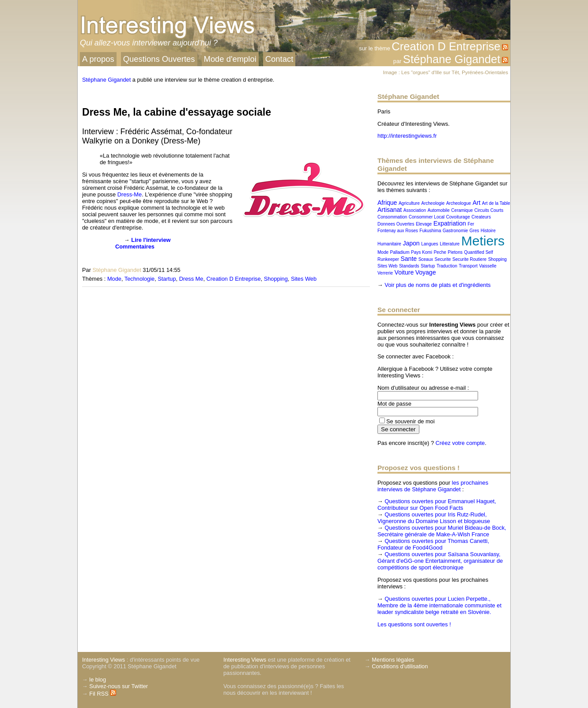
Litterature (450, 244)
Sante (409, 259)
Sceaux (426, 259)
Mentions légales (393, 660)
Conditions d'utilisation (400, 666)
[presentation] (96, 250)
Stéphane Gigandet (452, 59)
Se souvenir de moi (411, 421)
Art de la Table (496, 203)
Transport (468, 266)
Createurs (481, 217)
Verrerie (385, 273)
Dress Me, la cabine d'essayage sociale (177, 112)
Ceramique (462, 210)
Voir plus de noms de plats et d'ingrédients (437, 285)
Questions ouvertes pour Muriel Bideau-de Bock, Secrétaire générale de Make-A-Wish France (442, 531)
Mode (114, 279)
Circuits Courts (489, 210)
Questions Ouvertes (159, 59)
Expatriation (450, 223)
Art (476, 203)
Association (415, 210)
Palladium (400, 252)
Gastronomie (455, 231)
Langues (430, 244)
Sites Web (304, 279)
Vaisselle (488, 266)
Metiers (483, 241)
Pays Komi (422, 252)
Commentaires (135, 247)
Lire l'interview (151, 240)
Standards (409, 266)
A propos (98, 59)
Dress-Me (130, 194)
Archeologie (433, 203)
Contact (279, 59)
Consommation (392, 217)
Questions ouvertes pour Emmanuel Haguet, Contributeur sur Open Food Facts (437, 505)
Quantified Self (479, 252)
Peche (440, 252)
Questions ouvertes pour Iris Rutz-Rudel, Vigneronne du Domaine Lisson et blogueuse (434, 518)
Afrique (387, 203)
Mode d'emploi (230, 59)
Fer (471, 224)
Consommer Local (427, 217)
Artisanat (390, 210)
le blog (98, 680)
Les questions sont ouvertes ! (414, 624)
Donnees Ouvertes (396, 224)
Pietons (455, 252)
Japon (411, 243)
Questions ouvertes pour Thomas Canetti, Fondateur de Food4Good (433, 544)
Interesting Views (104, 660)
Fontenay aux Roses (398, 231)
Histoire (488, 231)
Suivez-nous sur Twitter (119, 686)
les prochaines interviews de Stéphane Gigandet (433, 486)
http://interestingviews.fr (407, 136)
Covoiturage (458, 217)
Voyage (426, 272)
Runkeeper (388, 259)
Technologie (139, 279)
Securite (443, 259)
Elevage (424, 224)
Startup (167, 279)
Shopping (276, 279)
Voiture (404, 272)
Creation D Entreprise (446, 46)
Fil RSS (103, 694)
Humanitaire (389, 244)
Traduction (447, 266)
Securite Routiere (469, 259)
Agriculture (409, 203)
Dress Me (191, 279)
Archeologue (459, 203)
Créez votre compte (460, 443)
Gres (475, 231)
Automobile (439, 210)
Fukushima (430, 231)
